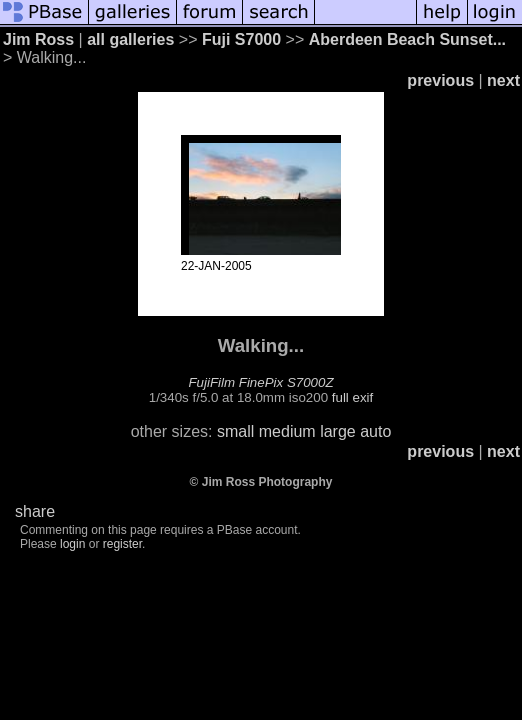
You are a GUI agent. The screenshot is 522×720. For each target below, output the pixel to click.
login (72, 544)
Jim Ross (38, 39)
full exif (352, 397)
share (35, 511)
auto (375, 431)
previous (440, 80)
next (503, 80)
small (235, 431)
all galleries (130, 39)
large (338, 431)
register (122, 544)
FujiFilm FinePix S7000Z (260, 382)
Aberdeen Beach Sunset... (407, 39)
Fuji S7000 (241, 39)
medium (287, 431)
